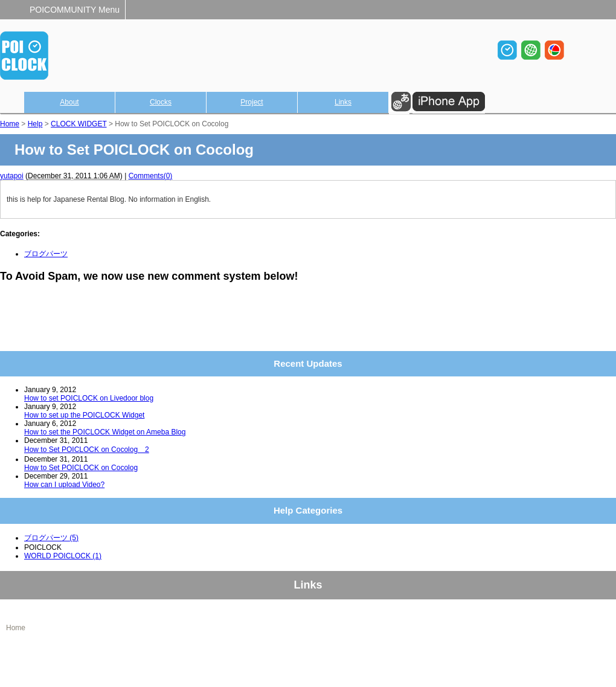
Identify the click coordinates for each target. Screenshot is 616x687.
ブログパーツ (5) (51, 538)
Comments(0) (151, 176)
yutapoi (12, 176)
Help (35, 124)
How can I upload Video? (64, 485)
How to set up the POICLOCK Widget (84, 415)
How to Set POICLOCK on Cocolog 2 (87, 450)
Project (252, 102)
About (69, 102)
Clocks (161, 102)
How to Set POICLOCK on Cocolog (81, 468)
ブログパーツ (46, 254)
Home (10, 124)
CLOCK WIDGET (79, 124)
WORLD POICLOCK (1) (63, 556)
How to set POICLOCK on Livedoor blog (89, 398)
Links (343, 102)
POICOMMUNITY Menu (75, 10)
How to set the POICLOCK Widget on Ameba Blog (105, 432)
